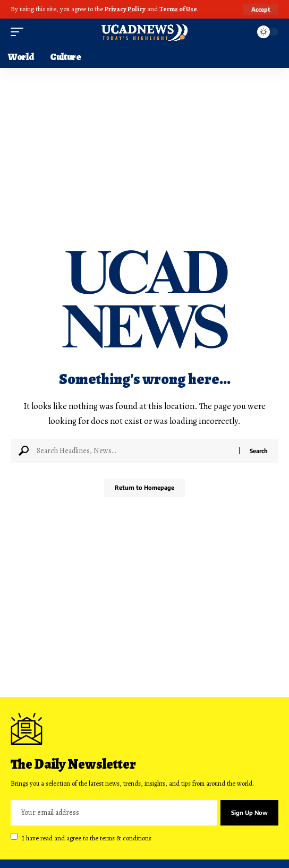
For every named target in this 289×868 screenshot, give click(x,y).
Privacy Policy (125, 9)
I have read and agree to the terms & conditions (87, 837)
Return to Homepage (144, 487)
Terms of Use (178, 9)
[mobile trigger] (20, 32)
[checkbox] (14, 836)
